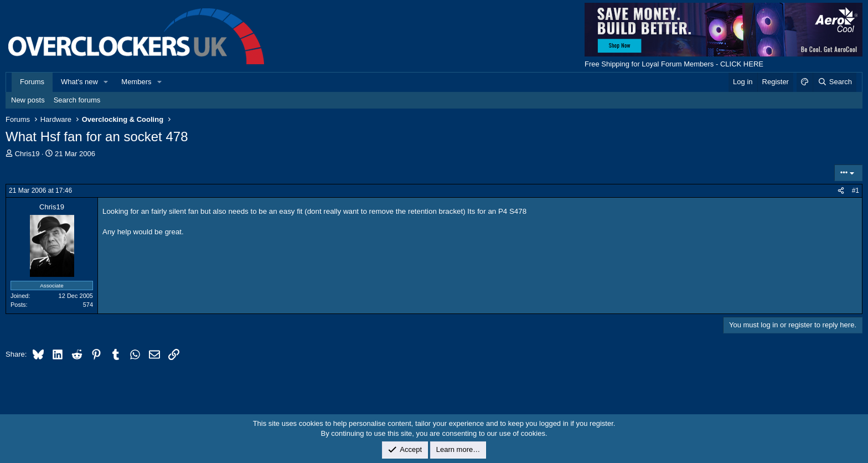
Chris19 (27, 154)
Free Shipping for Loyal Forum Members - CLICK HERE (674, 64)
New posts (28, 100)
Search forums (77, 100)
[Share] (841, 191)
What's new (79, 82)
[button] (106, 82)
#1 (856, 191)
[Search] (835, 82)
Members (136, 82)
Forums (32, 82)
